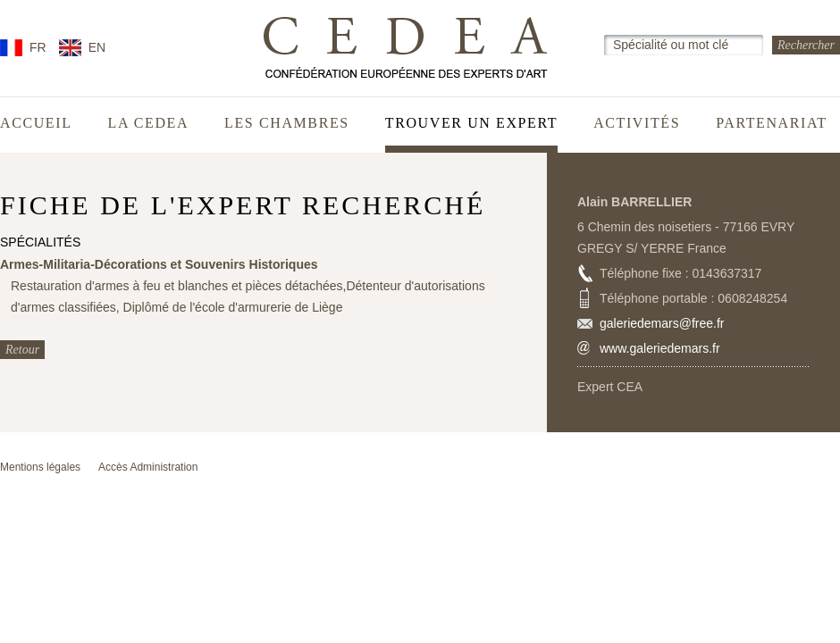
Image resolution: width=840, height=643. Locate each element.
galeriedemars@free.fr (662, 323)
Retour (22, 350)
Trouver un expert (471, 123)
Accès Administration (148, 467)
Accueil (36, 123)
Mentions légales (40, 467)
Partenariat (772, 123)
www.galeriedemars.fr (660, 348)
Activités (637, 123)
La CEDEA (149, 123)
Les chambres (287, 123)
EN (97, 47)
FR (38, 47)
